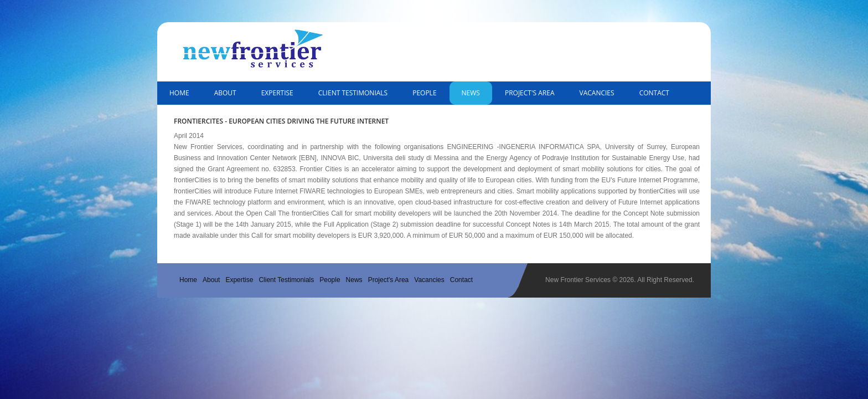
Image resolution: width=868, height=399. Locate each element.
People (424, 93)
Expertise (277, 93)
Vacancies (597, 93)
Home (179, 93)
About (225, 93)
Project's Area (530, 93)
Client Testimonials (353, 93)
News (471, 93)
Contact (654, 93)
